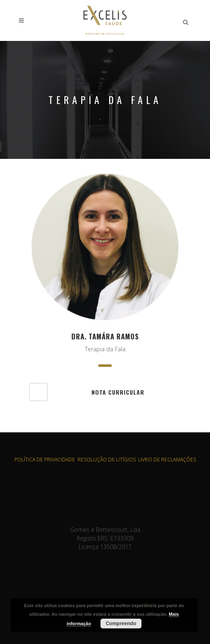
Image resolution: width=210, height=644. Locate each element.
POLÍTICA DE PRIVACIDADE (45, 460)
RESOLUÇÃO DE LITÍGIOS (107, 460)
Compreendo (121, 624)
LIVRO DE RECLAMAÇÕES (167, 460)
